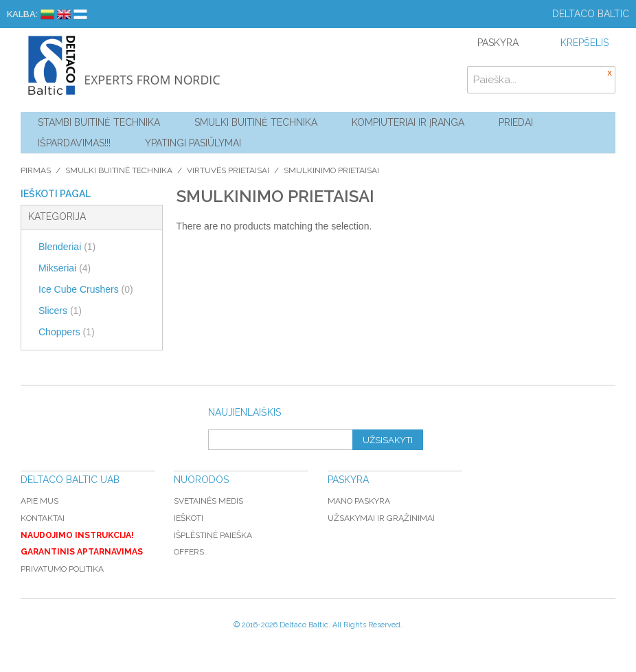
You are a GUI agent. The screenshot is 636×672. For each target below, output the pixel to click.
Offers (189, 552)
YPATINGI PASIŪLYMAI (193, 143)
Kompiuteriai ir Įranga (408, 122)
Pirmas (36, 170)
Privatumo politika (62, 569)
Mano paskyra (359, 501)
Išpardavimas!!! (74, 143)
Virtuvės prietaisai (228, 170)
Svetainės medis (208, 501)
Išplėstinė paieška (213, 535)
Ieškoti (189, 518)
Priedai (516, 122)
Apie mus (39, 501)
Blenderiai (67, 247)
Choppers (67, 332)
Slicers (60, 311)
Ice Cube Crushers (86, 289)
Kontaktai (43, 518)
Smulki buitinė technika (256, 122)
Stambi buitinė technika (99, 122)
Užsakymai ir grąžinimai (381, 518)
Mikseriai (65, 268)
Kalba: (22, 14)
